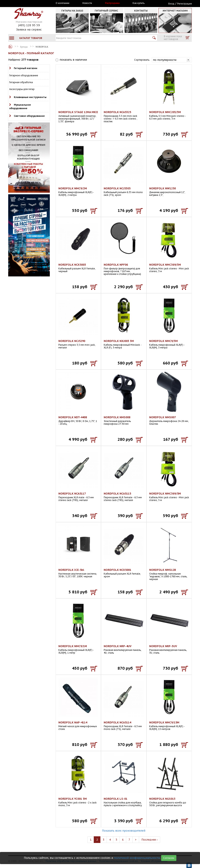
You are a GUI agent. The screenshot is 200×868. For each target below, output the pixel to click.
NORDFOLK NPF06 (116, 265)
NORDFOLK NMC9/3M (163, 341)
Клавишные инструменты (30, 97)
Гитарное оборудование (24, 75)
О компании (62, 3)
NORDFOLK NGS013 (162, 799)
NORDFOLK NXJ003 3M (119, 341)
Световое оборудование (29, 116)
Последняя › (150, 840)
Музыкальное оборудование (20, 107)
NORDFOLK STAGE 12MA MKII (78, 112)
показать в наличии (73, 60)
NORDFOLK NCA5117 (72, 494)
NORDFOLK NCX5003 (72, 265)
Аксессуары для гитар (22, 89)
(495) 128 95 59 (29, 25)
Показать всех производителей (124, 831)
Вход (171, 4)
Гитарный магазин (26, 68)
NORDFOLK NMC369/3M (165, 265)
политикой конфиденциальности (137, 858)
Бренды (10, 47)
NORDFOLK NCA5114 (117, 722)
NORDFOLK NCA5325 (117, 112)
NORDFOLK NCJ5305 (117, 188)
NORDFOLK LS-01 (116, 799)
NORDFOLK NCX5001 (117, 570)
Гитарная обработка (21, 82)
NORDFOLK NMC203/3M (165, 112)
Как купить (139, 3)
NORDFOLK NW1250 (162, 188)
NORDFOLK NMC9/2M (73, 188)
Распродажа (112, 3)
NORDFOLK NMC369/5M (165, 494)
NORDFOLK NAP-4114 (73, 722)
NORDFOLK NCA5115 (117, 494)
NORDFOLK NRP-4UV (118, 646)
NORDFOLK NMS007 (162, 417)
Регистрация (184, 4)
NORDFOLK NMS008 (117, 417)
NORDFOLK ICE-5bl (71, 570)
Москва (26, 3)
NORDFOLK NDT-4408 (73, 417)
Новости (87, 3)
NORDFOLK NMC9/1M (73, 646)
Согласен (169, 858)
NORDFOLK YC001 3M (73, 799)
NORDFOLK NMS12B (163, 570)
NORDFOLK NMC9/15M (164, 722)
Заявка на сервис (29, 29)
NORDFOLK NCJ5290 (72, 341)
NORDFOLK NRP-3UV (163, 646)
